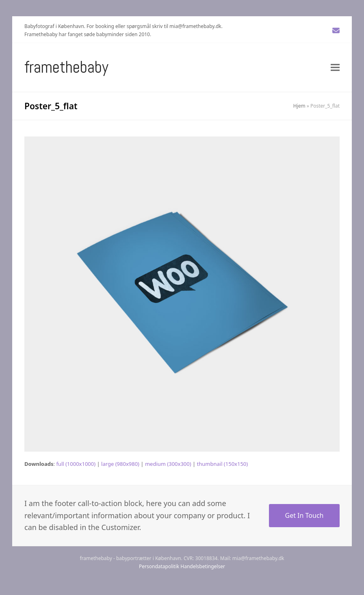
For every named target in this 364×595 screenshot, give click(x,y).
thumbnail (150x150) (223, 464)
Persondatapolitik (159, 566)
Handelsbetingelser (203, 566)
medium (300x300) (168, 464)
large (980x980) (120, 464)
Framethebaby (66, 67)
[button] (335, 67)
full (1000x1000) (76, 464)
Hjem (299, 106)
